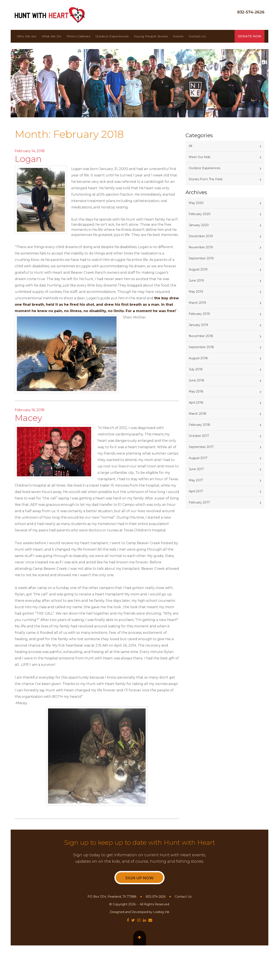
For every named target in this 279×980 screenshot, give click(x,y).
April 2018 (196, 403)
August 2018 (198, 358)
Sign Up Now (139, 878)
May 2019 (196, 292)
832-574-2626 (251, 12)
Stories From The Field (205, 179)
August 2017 (198, 458)
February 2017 (199, 502)
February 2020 (200, 214)
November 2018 (201, 336)
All (190, 146)
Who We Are (27, 36)
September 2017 (201, 447)
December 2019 (201, 236)
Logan (28, 159)
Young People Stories (151, 36)
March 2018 (197, 414)
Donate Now (250, 36)
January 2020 (199, 225)
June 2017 (196, 469)
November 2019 (201, 247)
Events (178, 36)
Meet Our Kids (199, 157)
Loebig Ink (161, 912)
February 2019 (199, 314)
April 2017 (196, 491)
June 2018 (196, 380)
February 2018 (199, 425)
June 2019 (196, 281)
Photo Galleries (79, 36)
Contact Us (197, 36)
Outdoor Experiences (112, 36)
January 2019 (198, 325)
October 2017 (199, 436)
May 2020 (196, 203)
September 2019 (201, 258)
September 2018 (201, 347)
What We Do (52, 36)
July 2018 (196, 369)
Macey (28, 418)
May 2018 (196, 391)
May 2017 (196, 480)
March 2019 (197, 303)
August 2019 (198, 269)
